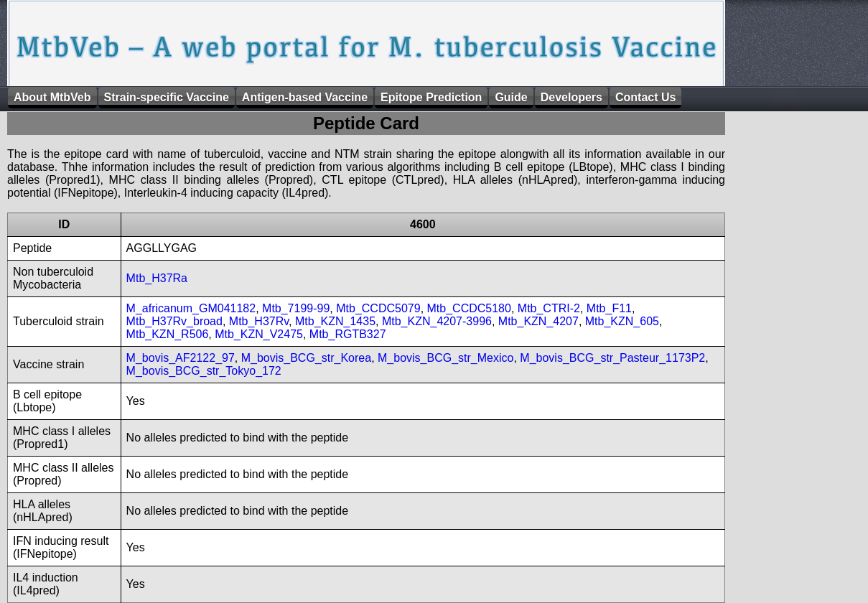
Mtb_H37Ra (157, 278)
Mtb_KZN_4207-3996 (437, 321)
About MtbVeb (52, 97)
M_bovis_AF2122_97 (181, 358)
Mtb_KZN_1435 (335, 321)
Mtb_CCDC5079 (378, 308)
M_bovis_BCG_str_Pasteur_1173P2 (612, 358)
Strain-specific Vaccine (167, 97)
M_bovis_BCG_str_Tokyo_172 (204, 371)
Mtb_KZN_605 (622, 321)
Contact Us (645, 97)
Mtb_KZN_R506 (168, 334)
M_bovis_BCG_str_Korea (306, 358)
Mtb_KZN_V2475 (259, 334)
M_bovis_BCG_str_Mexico (445, 358)
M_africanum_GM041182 (191, 308)
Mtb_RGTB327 (348, 334)
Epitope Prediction (431, 97)
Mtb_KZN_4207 (538, 321)
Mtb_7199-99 (296, 308)
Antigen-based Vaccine (305, 97)
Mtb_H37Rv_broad (174, 321)
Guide (511, 97)
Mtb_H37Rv (259, 321)
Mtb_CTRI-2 (549, 308)
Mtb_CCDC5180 (469, 308)
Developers (571, 97)
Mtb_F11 (609, 308)
